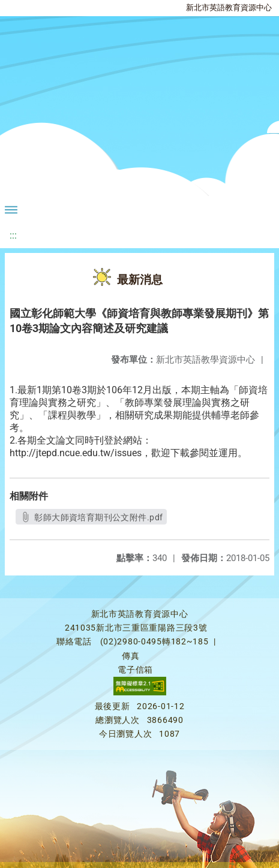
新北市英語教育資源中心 (229, 7)
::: (13, 235)
